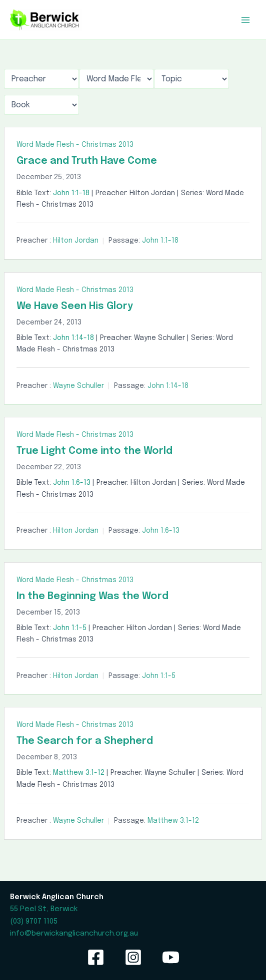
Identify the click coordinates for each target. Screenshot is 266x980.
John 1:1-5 (70, 628)
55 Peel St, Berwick (44, 909)
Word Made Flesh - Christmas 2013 (75, 145)
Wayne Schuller (78, 386)
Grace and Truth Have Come (87, 161)
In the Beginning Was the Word (92, 596)
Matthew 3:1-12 (79, 773)
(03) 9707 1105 (34, 921)
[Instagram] (133, 957)
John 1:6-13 (72, 483)
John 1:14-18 (73, 338)
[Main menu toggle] (245, 20)
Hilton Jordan (76, 241)
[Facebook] (96, 957)
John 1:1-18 (71, 193)
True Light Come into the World (94, 451)
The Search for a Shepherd (85, 741)
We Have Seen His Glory (75, 306)
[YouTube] (171, 957)
